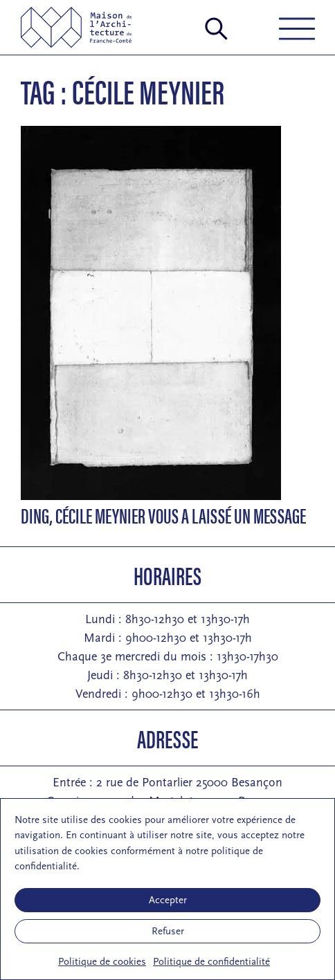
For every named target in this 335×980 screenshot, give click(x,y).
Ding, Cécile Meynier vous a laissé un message (163, 515)
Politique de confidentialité (211, 962)
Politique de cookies (102, 962)
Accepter (168, 900)
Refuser (168, 931)
